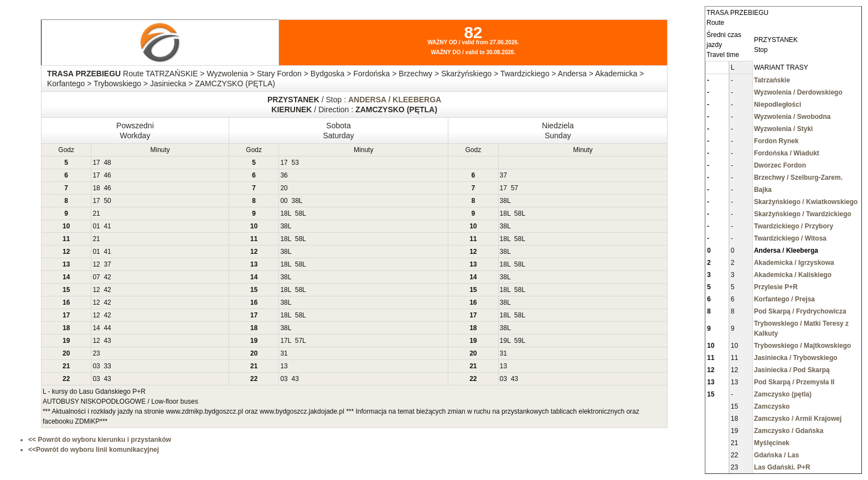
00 (284, 201)
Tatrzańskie (772, 80)
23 (96, 353)
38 (295, 201)
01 (96, 226)
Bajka (763, 190)
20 (284, 188)
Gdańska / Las (776, 455)
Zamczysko (772, 406)
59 (518, 341)
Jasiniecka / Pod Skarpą (792, 370)
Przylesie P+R (776, 287)
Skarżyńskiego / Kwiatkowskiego (806, 202)
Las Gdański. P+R (782, 467)
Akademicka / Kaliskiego (793, 275)
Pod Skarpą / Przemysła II (794, 382)
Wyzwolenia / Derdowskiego (798, 92)
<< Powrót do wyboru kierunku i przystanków (100, 440)
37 (503, 175)
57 (515, 188)
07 (96, 277)
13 (284, 366)
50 (107, 201)
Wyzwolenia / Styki (783, 129)
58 (299, 213)
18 (96, 188)
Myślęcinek (772, 443)
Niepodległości (777, 105)
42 (107, 277)
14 (96, 328)
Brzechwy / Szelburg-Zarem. (798, 178)
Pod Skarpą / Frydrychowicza (800, 311)
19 (503, 341)
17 (96, 163)
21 (96, 213)
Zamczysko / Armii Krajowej (798, 419)
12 (96, 264)
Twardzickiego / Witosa (790, 238)
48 (107, 163)
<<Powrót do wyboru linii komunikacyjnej (94, 450)
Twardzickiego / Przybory (794, 226)
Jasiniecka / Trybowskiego (796, 358)
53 (295, 163)
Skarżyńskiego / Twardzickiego (803, 214)
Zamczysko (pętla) (783, 394)
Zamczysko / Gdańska (789, 431)
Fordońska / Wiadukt (787, 153)
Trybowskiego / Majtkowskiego (802, 346)
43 (107, 341)
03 (96, 366)
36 (284, 175)
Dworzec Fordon (780, 165)
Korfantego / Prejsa (784, 299)
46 (107, 175)
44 (107, 328)
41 (107, 226)
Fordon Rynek (776, 141)
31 (284, 353)
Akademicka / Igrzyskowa (794, 263)
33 (107, 366)
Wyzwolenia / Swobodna (792, 117)
